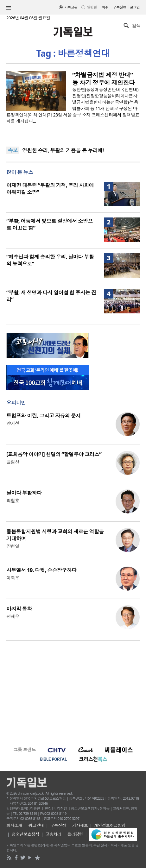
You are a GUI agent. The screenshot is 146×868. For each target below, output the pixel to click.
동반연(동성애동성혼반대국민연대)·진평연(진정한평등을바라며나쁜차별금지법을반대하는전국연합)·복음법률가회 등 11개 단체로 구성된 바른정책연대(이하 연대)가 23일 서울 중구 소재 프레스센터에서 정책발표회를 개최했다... (73, 105)
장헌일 (13, 546)
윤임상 (13, 462)
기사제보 (80, 825)
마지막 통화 (19, 609)
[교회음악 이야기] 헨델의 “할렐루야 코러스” (54, 454)
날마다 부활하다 (24, 493)
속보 (13, 150)
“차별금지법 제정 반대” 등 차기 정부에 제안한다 (104, 79)
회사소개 (14, 825)
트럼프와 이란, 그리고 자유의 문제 (44, 416)
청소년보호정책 (25, 834)
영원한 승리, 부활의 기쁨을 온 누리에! (63, 150)
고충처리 (53, 834)
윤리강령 (75, 834)
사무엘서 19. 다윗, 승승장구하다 (41, 570)
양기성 (13, 423)
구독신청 (120, 7)
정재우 (13, 616)
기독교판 (71, 7)
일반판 (92, 7)
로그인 (135, 7)
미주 (105, 7)
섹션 (9, 8)
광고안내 (36, 825)
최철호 (13, 501)
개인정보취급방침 (110, 825)
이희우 (13, 578)
